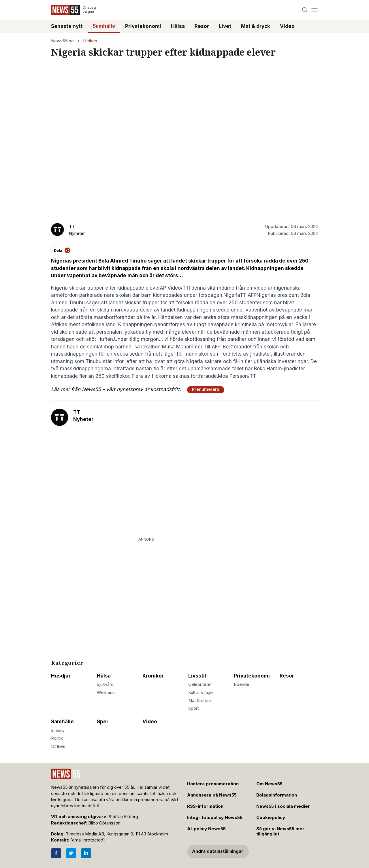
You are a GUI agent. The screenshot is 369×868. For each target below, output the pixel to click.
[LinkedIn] (86, 853)
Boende (242, 684)
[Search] (305, 10)
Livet (225, 26)
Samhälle (104, 26)
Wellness (106, 692)
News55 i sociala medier (283, 806)
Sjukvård (105, 684)
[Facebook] (56, 853)
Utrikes (90, 41)
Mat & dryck (256, 26)
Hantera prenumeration (213, 784)
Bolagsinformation (277, 795)
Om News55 (269, 784)
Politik (57, 738)
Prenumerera (206, 389)
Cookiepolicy (271, 818)
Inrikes (58, 731)
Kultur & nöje (200, 692)
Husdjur (61, 676)
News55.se (62, 41)
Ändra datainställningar (218, 851)
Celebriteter (200, 684)
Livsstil (197, 676)
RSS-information (205, 806)
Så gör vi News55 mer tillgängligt (280, 832)
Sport (194, 708)
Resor (202, 26)
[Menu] (314, 10)
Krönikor (153, 676)
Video (287, 26)
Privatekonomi (143, 26)
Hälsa (178, 26)
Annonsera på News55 (212, 795)
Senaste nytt (67, 26)
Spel (102, 722)
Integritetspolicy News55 (215, 818)
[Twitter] (71, 853)
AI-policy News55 (206, 829)
